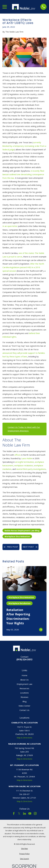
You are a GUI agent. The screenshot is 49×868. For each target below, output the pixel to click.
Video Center (24, 706)
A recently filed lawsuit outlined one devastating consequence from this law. (23, 174)
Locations (24, 693)
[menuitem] (24, 849)
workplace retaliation (24, 465)
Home (24, 675)
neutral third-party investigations (31, 469)
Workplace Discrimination (17, 536)
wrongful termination (24, 462)
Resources (24, 688)
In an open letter (10, 226)
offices (18, 455)
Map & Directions (24, 738)
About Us (24, 680)
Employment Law (24, 684)
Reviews (24, 697)
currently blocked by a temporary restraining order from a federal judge (24, 146)
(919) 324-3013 (24, 660)
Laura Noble (27, 458)
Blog (24, 701)
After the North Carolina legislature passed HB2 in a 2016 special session (23, 267)
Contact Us (24, 710)
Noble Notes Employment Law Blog (22, 530)
